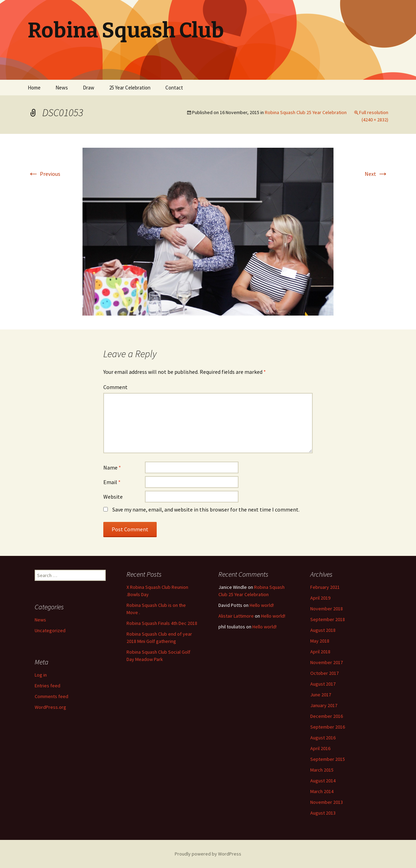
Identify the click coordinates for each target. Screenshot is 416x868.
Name (112, 467)
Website (113, 497)
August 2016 (323, 738)
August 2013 (323, 813)
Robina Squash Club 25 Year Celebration (306, 112)
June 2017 (321, 695)
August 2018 (323, 630)
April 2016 (320, 748)
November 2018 (327, 609)
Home (34, 88)
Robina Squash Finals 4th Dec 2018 (162, 623)
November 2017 (327, 662)
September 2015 (328, 759)
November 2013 (327, 802)
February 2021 (325, 587)
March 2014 (322, 791)
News (62, 88)
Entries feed (47, 686)
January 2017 (324, 705)
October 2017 (324, 673)
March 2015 (322, 770)
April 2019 (320, 598)
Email (112, 482)
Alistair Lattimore (236, 616)
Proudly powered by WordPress (208, 854)
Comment (115, 387)
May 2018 (320, 641)
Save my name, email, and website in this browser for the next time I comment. (206, 509)
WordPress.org (50, 707)
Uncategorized (50, 630)
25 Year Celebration (130, 88)
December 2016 (327, 716)
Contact (174, 88)
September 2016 (328, 727)
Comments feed (51, 696)
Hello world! (262, 605)
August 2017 (323, 684)
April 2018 (320, 652)
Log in (41, 675)
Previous (44, 174)
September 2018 (328, 619)
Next (376, 174)
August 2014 (323, 781)
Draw (89, 88)
